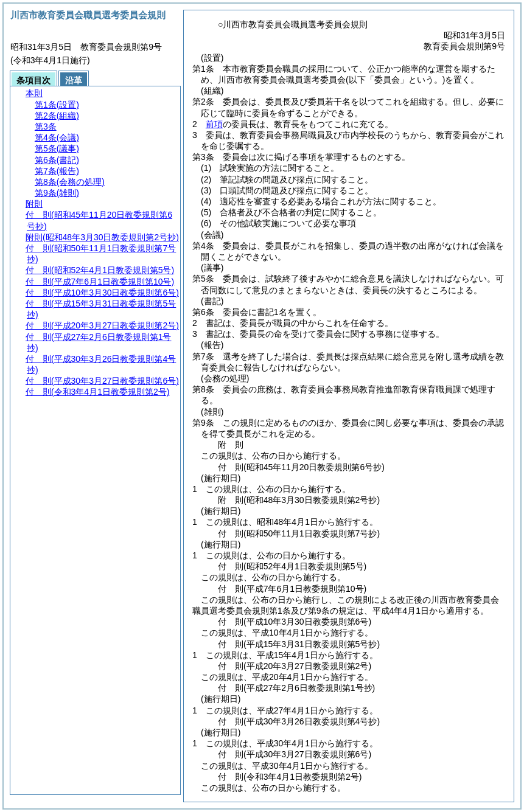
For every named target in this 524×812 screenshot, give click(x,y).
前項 (214, 124)
